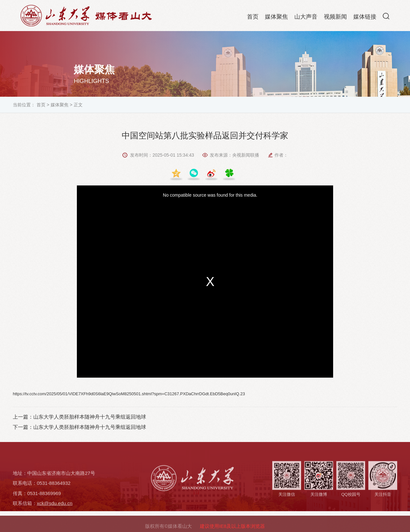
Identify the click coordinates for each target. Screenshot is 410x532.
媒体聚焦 (276, 18)
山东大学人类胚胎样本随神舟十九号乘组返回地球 (90, 417)
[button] (386, 17)
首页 (253, 18)
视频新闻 (335, 18)
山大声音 (306, 18)
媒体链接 (365, 18)
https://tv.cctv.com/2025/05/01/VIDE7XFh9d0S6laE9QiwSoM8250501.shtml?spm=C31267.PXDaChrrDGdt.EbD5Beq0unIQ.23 (129, 394)
